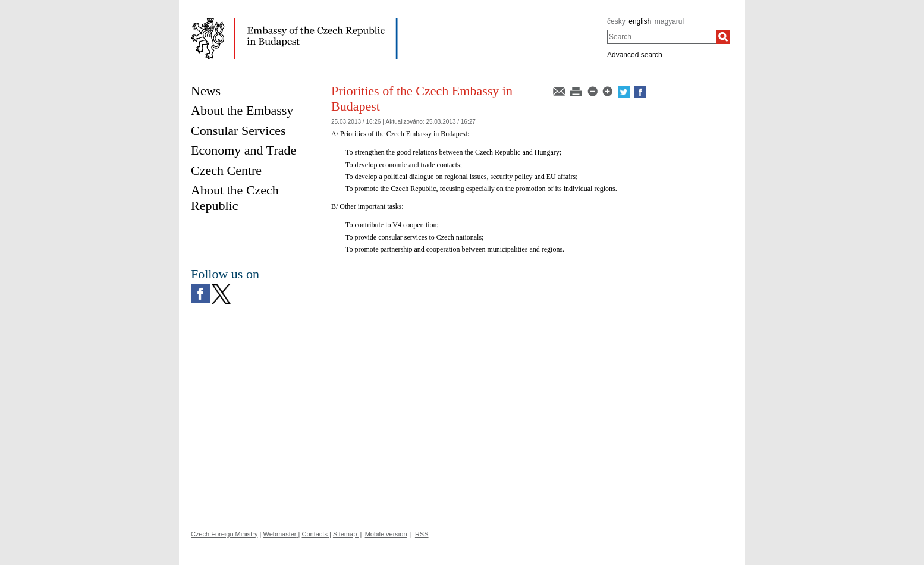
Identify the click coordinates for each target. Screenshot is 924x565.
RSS (422, 534)
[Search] (723, 37)
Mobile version (386, 534)
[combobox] (661, 37)
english (640, 21)
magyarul (669, 21)
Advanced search (635, 55)
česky (616, 21)
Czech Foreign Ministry (224, 534)
